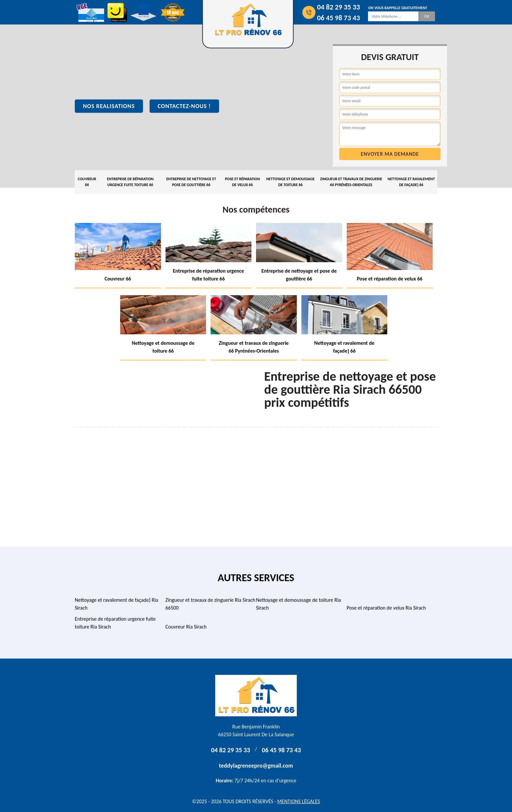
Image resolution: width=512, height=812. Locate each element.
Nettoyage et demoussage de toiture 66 (290, 182)
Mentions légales (299, 801)
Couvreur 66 (87, 182)
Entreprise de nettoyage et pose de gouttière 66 (191, 182)
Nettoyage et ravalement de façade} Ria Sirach (117, 604)
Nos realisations (109, 106)
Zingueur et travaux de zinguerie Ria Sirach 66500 (210, 604)
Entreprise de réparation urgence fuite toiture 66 (130, 182)
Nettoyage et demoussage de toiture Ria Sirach (298, 604)
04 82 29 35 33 (338, 7)
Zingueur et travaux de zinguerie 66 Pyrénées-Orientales (351, 182)
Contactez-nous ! (184, 106)
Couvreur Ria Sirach (186, 627)
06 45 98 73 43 (338, 18)
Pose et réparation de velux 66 (242, 182)
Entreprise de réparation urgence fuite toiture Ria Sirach (115, 623)
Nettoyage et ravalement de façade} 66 (411, 182)
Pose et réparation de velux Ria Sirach (386, 608)
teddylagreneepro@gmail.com (256, 766)
